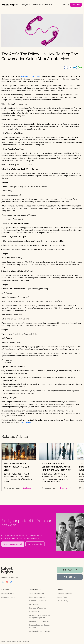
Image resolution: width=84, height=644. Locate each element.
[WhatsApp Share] (80, 68)
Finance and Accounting (38, 611)
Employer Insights (8, 597)
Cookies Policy (63, 604)
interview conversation (30, 76)
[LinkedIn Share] (75, 68)
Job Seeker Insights (8, 600)
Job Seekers (37, 5)
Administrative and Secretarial (40, 634)
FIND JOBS (70, 580)
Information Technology (38, 604)
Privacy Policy (62, 600)
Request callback (13, 547)
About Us (49, 5)
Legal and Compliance (37, 600)
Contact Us (76, 5)
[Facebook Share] (66, 68)
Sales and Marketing (37, 597)
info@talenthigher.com (10, 581)
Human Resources (36, 607)
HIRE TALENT (70, 573)
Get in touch (35, 547)
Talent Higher (26, 422)
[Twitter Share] (71, 68)
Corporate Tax (35, 615)
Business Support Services (39, 624)
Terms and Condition (65, 597)
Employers (25, 5)
